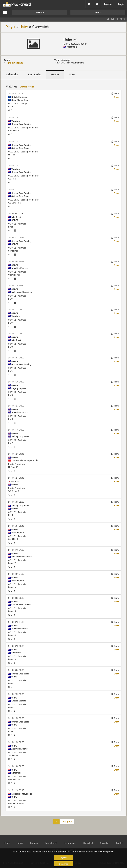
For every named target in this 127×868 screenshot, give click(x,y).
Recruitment (51, 843)
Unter (24, 27)
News (20, 843)
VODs (72, 75)
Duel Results (12, 75)
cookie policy (107, 852)
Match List (88, 843)
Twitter (119, 843)
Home (7, 843)
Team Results (34, 75)
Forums (34, 843)
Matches (55, 75)
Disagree (64, 864)
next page (67, 822)
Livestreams (70, 843)
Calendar (104, 843)
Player (11, 27)
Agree (63, 857)
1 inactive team (15, 63)
